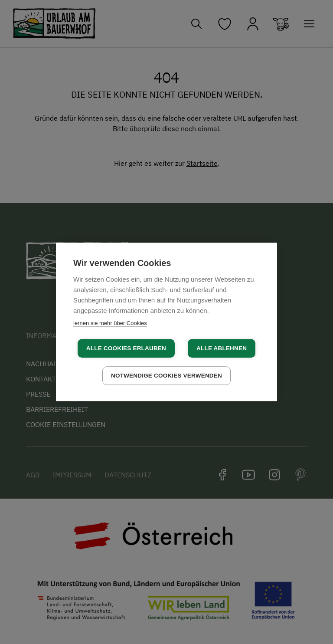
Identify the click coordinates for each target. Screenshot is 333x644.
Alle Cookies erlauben (126, 348)
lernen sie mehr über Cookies (110, 323)
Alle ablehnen (222, 348)
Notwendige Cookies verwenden (166, 376)
